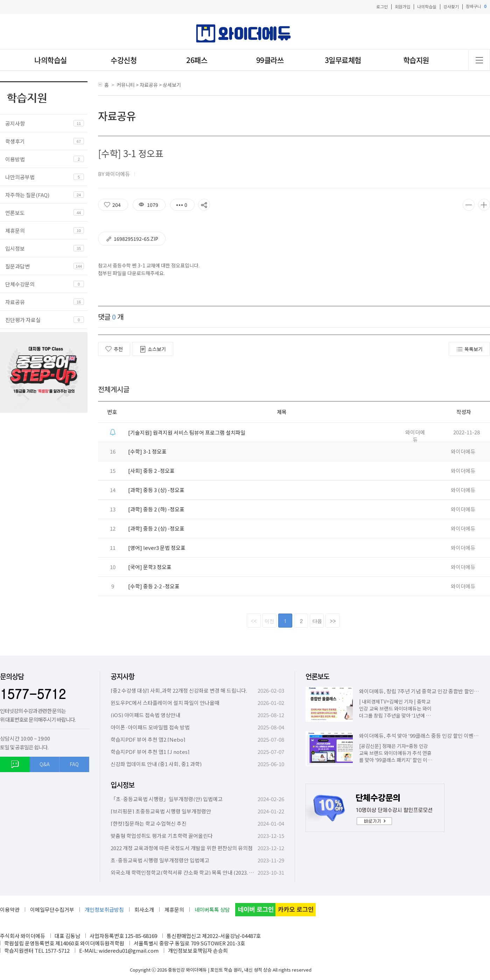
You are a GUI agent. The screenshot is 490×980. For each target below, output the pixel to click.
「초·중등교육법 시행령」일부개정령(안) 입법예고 (167, 799)
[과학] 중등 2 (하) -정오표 (156, 509)
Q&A (45, 764)
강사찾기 (451, 6)
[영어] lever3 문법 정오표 (157, 548)
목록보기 (469, 349)
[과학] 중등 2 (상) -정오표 (156, 528)
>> (333, 621)
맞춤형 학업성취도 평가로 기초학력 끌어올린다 (162, 836)
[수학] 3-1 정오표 (147, 451)
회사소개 (144, 909)
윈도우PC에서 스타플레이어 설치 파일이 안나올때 (165, 703)
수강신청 (124, 60)
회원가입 (402, 6)
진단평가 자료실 (23, 320)
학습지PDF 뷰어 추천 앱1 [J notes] (150, 752)
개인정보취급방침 (104, 909)
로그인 (382, 6)
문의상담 (12, 676)
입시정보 (15, 248)
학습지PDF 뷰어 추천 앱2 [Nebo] (148, 739)
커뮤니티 (126, 85)
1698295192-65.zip (132, 239)
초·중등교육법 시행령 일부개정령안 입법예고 (160, 860)
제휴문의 (15, 230)
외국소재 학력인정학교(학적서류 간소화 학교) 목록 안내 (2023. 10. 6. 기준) (192, 872)
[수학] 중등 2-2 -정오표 (154, 586)
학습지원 (416, 60)
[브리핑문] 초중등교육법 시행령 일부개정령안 (161, 811)
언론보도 (15, 213)
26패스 (197, 60)
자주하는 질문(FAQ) (27, 195)
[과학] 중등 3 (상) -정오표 (156, 490)
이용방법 (15, 159)
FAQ (74, 764)
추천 (114, 349)
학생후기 (15, 141)
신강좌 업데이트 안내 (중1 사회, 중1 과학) (156, 764)
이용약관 (10, 909)
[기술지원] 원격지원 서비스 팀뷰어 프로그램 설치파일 (187, 432)
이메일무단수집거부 (52, 909)
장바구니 (476, 6)
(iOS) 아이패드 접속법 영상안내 (145, 715)
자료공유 (15, 302)
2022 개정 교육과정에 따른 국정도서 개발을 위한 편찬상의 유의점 (182, 848)
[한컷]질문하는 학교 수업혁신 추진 (149, 823)
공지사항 (15, 123)
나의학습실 (427, 6)
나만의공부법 (20, 177)
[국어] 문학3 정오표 (150, 567)
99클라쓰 (270, 60)
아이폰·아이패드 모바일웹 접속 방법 (150, 727)
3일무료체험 (343, 60)
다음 (317, 621)
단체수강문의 (20, 284)
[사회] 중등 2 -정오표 (151, 471)
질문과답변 (17, 266)
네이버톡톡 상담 (212, 909)
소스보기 (153, 349)
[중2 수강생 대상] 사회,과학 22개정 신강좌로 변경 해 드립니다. (179, 690)
